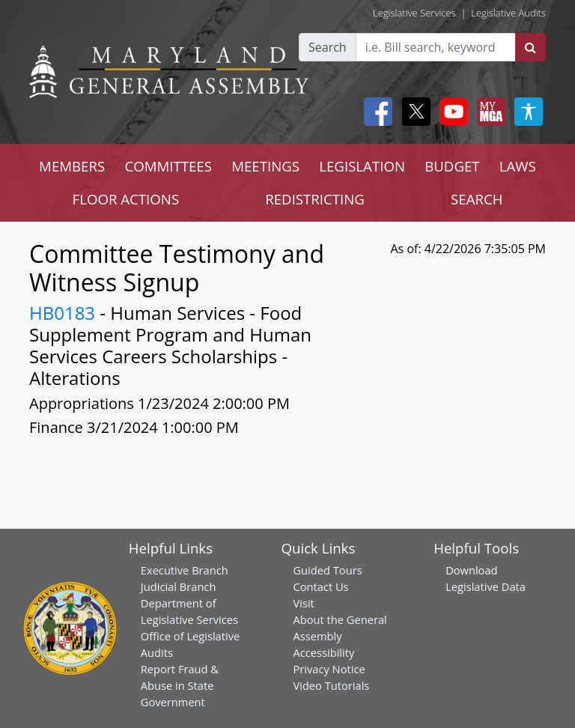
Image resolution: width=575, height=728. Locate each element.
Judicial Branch (179, 586)
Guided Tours (327, 570)
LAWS (518, 166)
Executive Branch (185, 570)
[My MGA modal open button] (488, 112)
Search (328, 47)
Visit (303, 603)
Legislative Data (486, 586)
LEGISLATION (362, 166)
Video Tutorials (331, 685)
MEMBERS (72, 166)
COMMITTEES (168, 166)
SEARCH (477, 199)
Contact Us (320, 586)
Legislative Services (414, 13)
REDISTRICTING (315, 199)
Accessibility (323, 652)
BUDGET (452, 166)
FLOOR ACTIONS (126, 199)
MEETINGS (265, 166)
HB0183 (62, 313)
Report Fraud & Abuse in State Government (180, 685)
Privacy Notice (329, 669)
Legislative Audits (508, 13)
